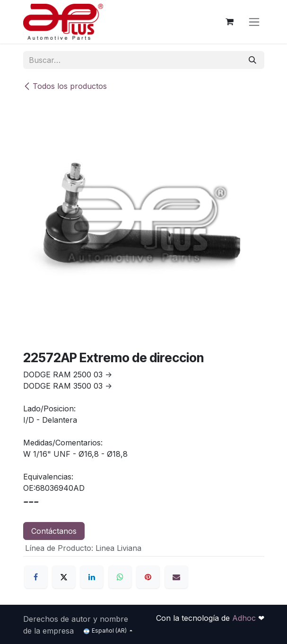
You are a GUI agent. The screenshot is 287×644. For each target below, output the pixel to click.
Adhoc (245, 618)
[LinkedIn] (92, 577)
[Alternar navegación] (254, 22)
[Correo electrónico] (176, 577)
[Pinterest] (148, 577)
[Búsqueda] (252, 60)
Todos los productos (65, 86)
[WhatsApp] (120, 577)
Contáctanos (54, 531)
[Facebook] (36, 577)
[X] (64, 577)
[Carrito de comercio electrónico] (230, 22)
